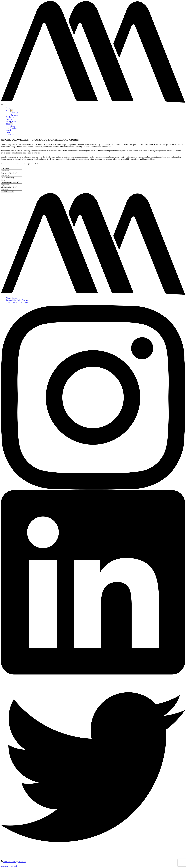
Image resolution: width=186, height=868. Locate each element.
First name (5, 168)
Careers (9, 132)
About (8, 110)
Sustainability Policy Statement (18, 300)
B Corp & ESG (11, 121)
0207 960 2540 (8, 862)
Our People (10, 117)
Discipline (9, 187)
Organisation (10, 182)
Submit (8, 192)
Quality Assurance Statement (17, 302)
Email (7, 178)
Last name (9, 173)
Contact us (10, 135)
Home (8, 108)
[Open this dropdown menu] (12, 111)
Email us (21, 862)
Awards (9, 130)
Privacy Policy (11, 298)
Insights (13, 128)
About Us (14, 113)
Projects (9, 119)
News (13, 126)
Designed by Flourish (9, 866)
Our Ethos (14, 115)
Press (8, 124)
